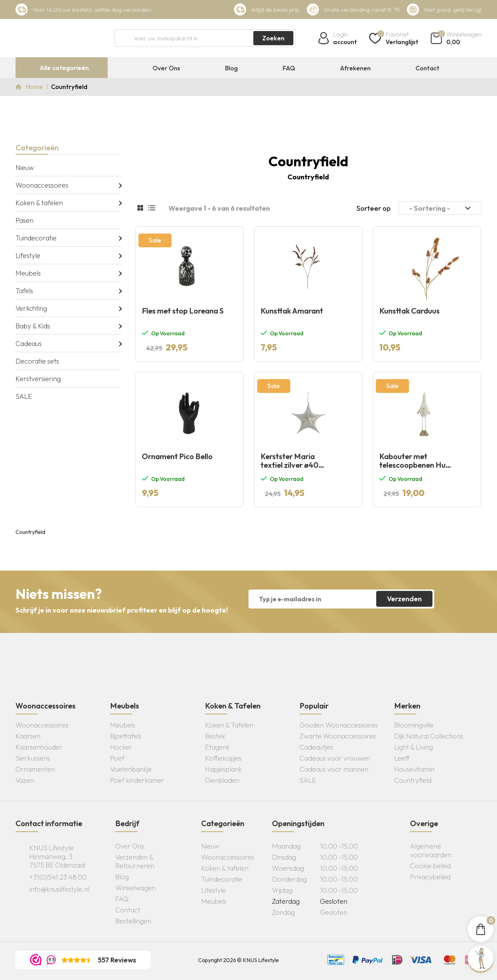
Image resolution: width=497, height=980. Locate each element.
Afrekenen (355, 68)
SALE (24, 396)
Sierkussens (33, 758)
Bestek (215, 736)
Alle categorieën (64, 68)
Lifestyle (28, 255)
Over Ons (166, 68)
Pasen (25, 220)
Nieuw (25, 167)
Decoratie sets (37, 361)
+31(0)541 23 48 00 (58, 877)
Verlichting (31, 308)
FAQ (289, 68)
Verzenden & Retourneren (135, 861)
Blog (231, 68)
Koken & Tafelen (229, 725)
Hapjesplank (223, 769)
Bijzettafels (126, 736)
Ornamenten (35, 769)
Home (35, 87)
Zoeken (273, 38)
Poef (117, 758)
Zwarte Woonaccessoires (338, 736)
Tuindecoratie (36, 238)
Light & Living (413, 747)
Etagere (217, 747)
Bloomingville (414, 725)
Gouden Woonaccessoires (339, 725)
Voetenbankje (131, 769)
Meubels (28, 273)
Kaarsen (28, 736)
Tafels (24, 291)
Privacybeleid (430, 877)
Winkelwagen (135, 888)
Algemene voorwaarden (431, 850)
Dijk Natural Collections (429, 736)
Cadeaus (29, 343)
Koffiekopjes (223, 758)
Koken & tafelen (39, 203)
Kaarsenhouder (39, 747)
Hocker (121, 747)
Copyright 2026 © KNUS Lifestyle (238, 960)
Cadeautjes (316, 747)
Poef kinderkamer (137, 780)
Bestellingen (133, 921)
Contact (427, 68)
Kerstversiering (38, 379)
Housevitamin (414, 769)
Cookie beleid (430, 866)
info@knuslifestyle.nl (59, 889)
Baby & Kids (33, 326)
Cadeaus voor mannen (334, 769)
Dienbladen (222, 780)
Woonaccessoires (42, 185)
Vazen (25, 780)
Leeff (402, 758)
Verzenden (404, 599)
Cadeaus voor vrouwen (335, 758)
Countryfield (413, 780)
